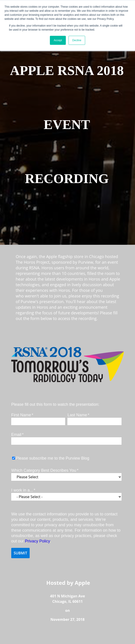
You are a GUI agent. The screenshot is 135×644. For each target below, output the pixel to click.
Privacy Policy (37, 541)
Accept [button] (58, 40)
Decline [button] (77, 40)
